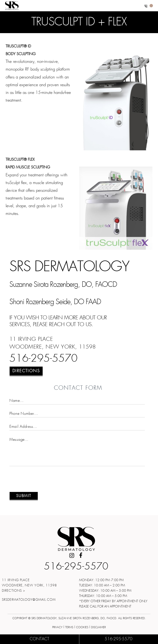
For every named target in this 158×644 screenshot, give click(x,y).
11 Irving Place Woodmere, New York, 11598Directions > (29, 586)
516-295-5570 (43, 359)
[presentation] (38, 481)
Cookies (82, 627)
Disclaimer (98, 627)
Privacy (57, 627)
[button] (146, 7)
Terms (69, 627)
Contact (39, 639)
